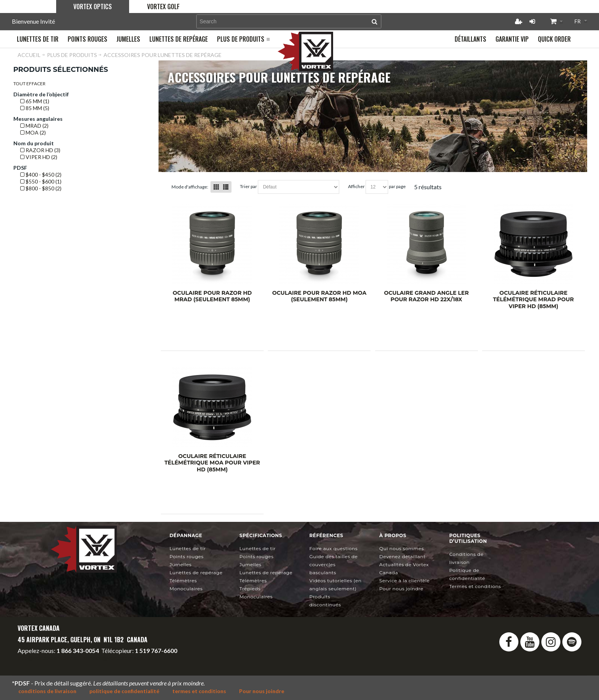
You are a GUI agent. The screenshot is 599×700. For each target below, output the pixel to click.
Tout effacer (29, 84)
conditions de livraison (47, 691)
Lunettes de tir (188, 548)
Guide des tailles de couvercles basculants (334, 564)
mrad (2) (34, 126)
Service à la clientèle (405, 581)
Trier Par (249, 186)
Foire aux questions (333, 548)
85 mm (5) (35, 108)
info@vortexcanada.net (48, 657)
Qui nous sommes (402, 548)
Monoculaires (186, 589)
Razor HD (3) (40, 150)
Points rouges (187, 556)
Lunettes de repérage (196, 573)
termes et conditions (199, 691)
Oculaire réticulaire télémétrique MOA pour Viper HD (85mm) (212, 463)
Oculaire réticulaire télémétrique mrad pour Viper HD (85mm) (533, 300)
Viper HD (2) (39, 157)
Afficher (356, 186)
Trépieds (250, 589)
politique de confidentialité (124, 691)
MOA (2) (33, 132)
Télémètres (183, 581)
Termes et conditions (475, 586)
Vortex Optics (93, 6)
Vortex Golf (163, 6)
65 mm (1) (35, 101)
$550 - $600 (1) (41, 181)
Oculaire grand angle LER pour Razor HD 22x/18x (426, 296)
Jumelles (181, 564)
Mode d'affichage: (190, 187)
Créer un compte (518, 21)
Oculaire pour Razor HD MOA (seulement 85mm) (319, 296)
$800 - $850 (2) (41, 188)
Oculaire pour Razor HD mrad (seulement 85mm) (212, 296)
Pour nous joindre (401, 589)
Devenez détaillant (402, 556)
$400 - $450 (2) (41, 175)
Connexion (532, 21)
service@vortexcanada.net (118, 657)
